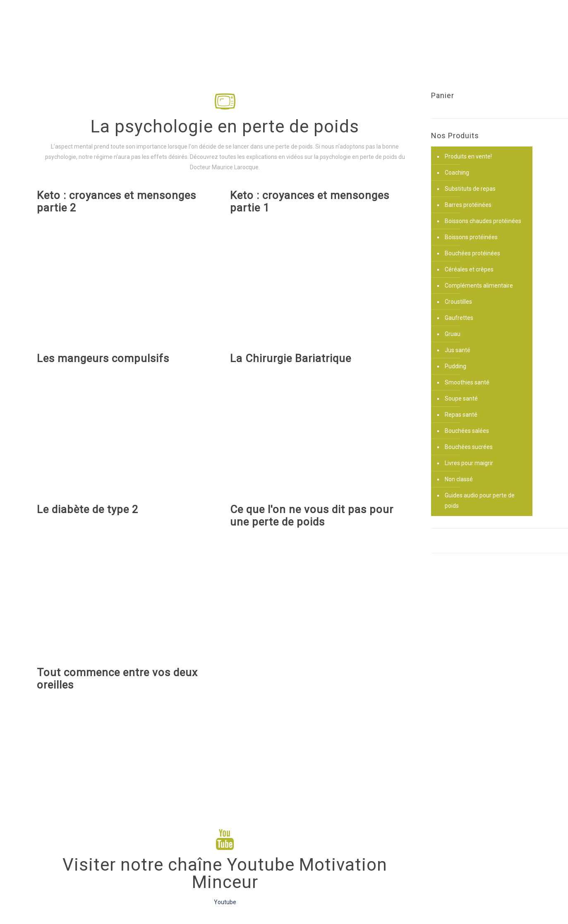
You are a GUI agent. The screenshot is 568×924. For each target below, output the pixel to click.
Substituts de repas (470, 189)
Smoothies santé (467, 382)
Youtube (225, 902)
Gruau (453, 334)
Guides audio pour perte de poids (480, 500)
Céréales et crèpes (469, 269)
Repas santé (461, 415)
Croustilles (458, 302)
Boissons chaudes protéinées (483, 221)
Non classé (459, 479)
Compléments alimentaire (479, 286)
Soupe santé (461, 398)
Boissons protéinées (471, 237)
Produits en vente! (468, 156)
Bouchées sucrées (469, 447)
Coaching (457, 173)
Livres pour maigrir (469, 463)
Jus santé (458, 350)
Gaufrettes (459, 318)
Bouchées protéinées (472, 253)
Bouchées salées (467, 431)
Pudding (455, 366)
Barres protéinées (468, 205)
